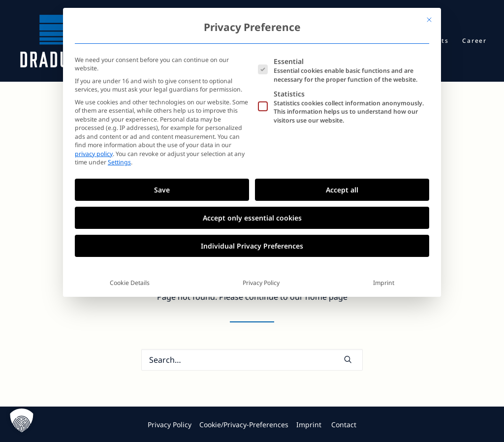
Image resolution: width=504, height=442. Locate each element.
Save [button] (162, 190)
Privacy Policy (261, 283)
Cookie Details (130, 283)
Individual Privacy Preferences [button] (252, 246)
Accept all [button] (342, 190)
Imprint (384, 283)
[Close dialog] (429, 20)
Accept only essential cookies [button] (252, 218)
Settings (119, 162)
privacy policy (94, 154)
